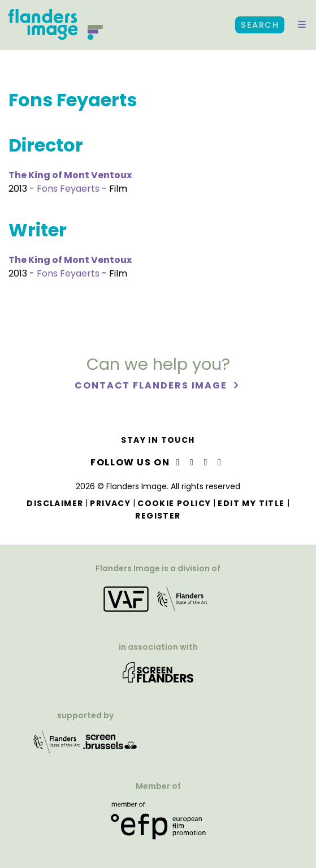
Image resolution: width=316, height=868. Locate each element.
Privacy (110, 503)
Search (260, 25)
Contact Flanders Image (152, 385)
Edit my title (251, 503)
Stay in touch (158, 440)
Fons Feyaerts (68, 189)
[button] (302, 25)
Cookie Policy (174, 503)
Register (158, 516)
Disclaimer (55, 503)
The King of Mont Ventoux (70, 175)
